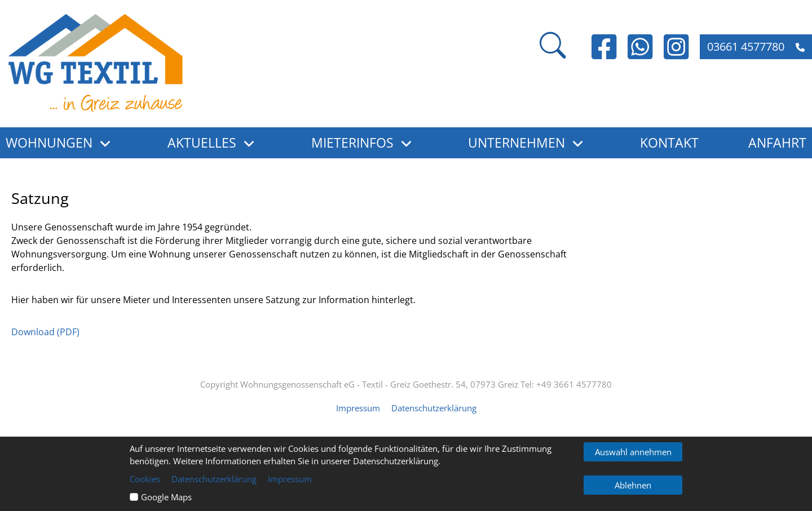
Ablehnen (633, 485)
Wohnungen (49, 143)
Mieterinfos (352, 143)
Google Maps (166, 497)
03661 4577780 (756, 46)
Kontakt (669, 143)
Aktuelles (202, 143)
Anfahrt (777, 143)
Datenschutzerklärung (434, 408)
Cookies (145, 479)
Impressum (358, 408)
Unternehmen (517, 143)
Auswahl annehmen (633, 452)
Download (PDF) (45, 332)
